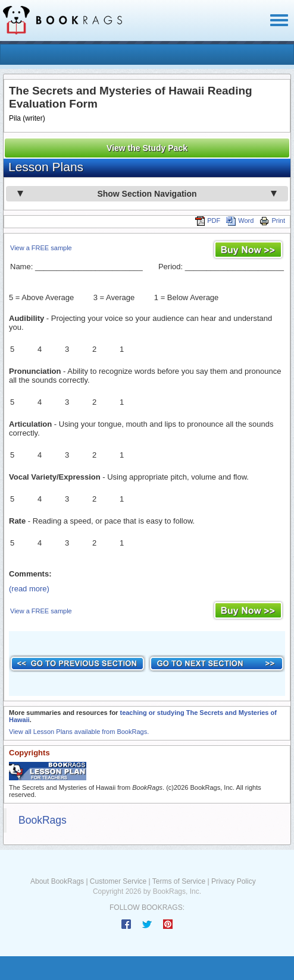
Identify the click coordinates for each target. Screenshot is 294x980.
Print (272, 220)
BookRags (43, 820)
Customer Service (118, 881)
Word (240, 220)
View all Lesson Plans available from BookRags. (79, 732)
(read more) (29, 589)
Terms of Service (179, 881)
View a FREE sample (41, 248)
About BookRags (57, 881)
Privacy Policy (234, 881)
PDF (208, 220)
